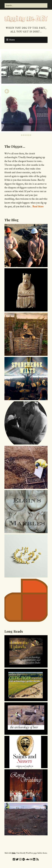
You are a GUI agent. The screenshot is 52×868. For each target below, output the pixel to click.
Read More (38, 207)
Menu (12, 40)
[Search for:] (26, 5)
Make (14, 853)
